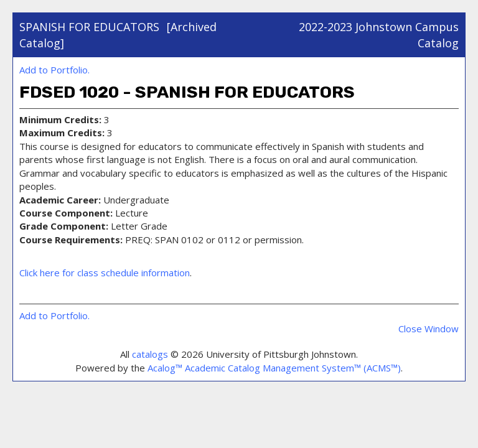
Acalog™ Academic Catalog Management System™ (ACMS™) (274, 368)
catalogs (150, 354)
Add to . (54, 70)
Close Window (429, 329)
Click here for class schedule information (105, 273)
